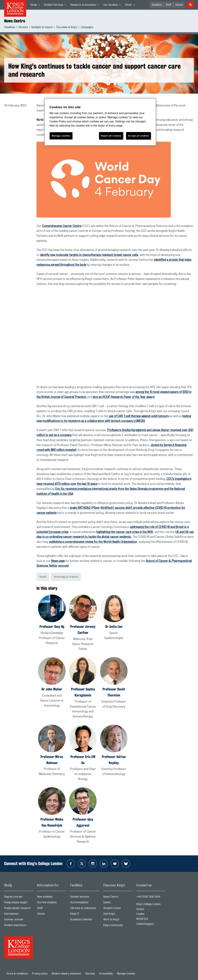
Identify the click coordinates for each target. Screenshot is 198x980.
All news (23, 28)
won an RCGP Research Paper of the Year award (123, 397)
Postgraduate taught (19, 903)
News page (58, 561)
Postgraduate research (19, 909)
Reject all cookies (111, 136)
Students (157, 5)
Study (36, 6)
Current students (52, 903)
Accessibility (106, 974)
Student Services (56, 6)
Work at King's (118, 920)
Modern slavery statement (66, 974)
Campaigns (87, 28)
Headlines (10, 28)
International (19, 915)
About (131, 6)
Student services (85, 898)
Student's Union (118, 909)
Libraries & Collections (85, 909)
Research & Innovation (86, 6)
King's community (118, 926)
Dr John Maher (52, 689)
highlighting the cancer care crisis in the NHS (125, 532)
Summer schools (19, 920)
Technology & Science (66, 577)
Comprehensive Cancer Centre (62, 226)
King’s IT (85, 915)
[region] (100, 122)
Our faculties (113, 6)
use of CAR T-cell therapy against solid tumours (139, 416)
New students (52, 898)
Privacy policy (40, 974)
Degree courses (19, 898)
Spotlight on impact (42, 28)
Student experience (19, 926)
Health (43, 577)
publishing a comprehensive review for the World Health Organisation (93, 542)
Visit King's (118, 915)
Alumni (179, 5)
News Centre (15, 21)
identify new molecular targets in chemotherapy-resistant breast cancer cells (89, 255)
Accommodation (85, 903)
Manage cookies (126, 974)
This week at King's (67, 28)
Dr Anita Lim (114, 627)
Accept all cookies (139, 136)
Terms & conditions (17, 974)
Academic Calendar (85, 920)
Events (118, 903)
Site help (90, 974)
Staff (168, 5)
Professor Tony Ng (52, 627)
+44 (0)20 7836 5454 (148, 897)
